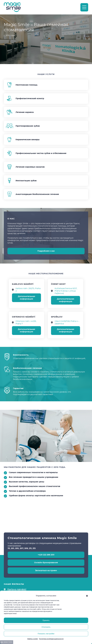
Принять (46, 620)
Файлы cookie (33, 639)
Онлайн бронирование (46, 563)
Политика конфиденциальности (51, 639)
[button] (87, 596)
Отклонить (46, 627)
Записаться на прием (46, 570)
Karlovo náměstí (17, 589)
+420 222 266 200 (46, 555)
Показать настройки (46, 634)
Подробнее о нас (46, 251)
